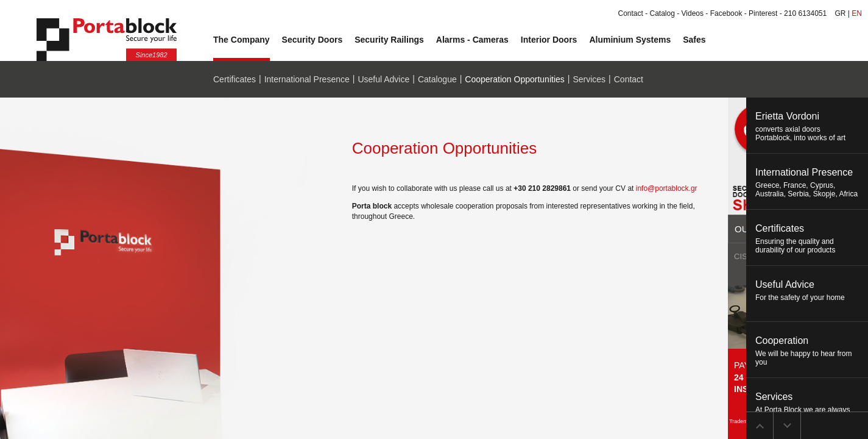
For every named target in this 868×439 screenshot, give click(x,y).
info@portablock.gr (667, 188)
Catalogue (437, 79)
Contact (630, 13)
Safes (694, 40)
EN (857, 13)
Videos (693, 13)
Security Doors (312, 40)
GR (841, 13)
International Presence (307, 79)
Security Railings (389, 40)
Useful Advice (383, 79)
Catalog (662, 13)
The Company (242, 40)
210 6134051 (805, 13)
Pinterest (763, 13)
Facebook (726, 13)
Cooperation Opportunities (514, 79)
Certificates (235, 79)
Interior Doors (549, 40)
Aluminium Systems (630, 40)
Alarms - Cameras (472, 40)
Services (589, 79)
